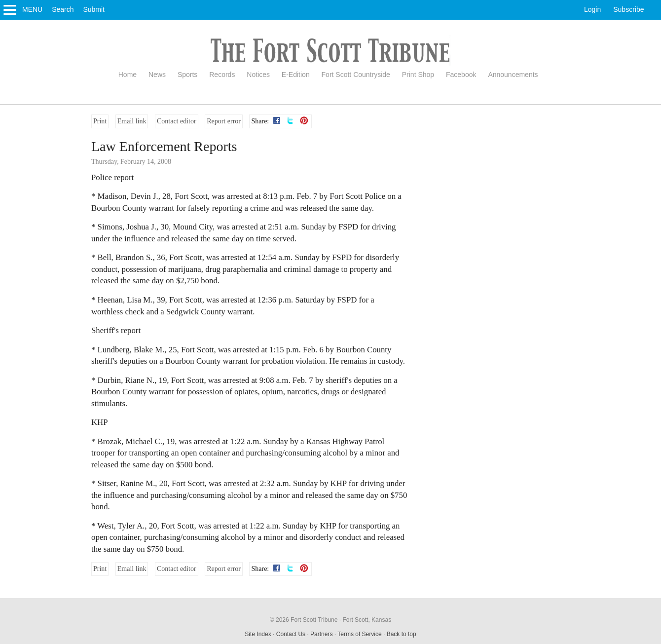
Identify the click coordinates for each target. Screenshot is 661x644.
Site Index (258, 634)
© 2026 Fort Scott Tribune (304, 620)
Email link (132, 121)
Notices (258, 75)
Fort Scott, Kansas (367, 620)
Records (222, 75)
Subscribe (628, 9)
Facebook (461, 75)
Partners (321, 634)
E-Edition (296, 75)
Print (100, 121)
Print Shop (418, 75)
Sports (187, 75)
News (157, 75)
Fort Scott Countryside (356, 75)
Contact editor (177, 121)
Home (128, 75)
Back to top (402, 634)
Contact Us (291, 634)
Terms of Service (359, 634)
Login (592, 9)
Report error (224, 121)
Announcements (513, 75)
